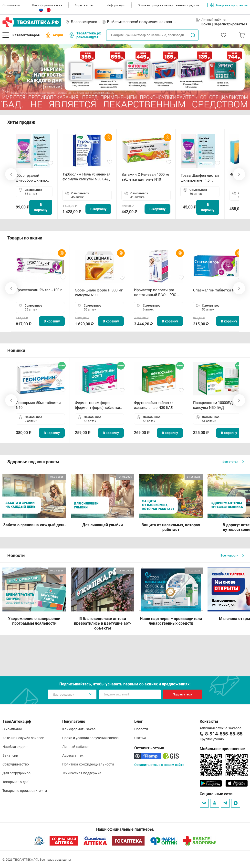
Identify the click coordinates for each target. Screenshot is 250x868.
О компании (11, 5)
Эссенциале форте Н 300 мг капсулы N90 (99, 293)
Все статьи (233, 462)
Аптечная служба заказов (23, 738)
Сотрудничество (16, 764)
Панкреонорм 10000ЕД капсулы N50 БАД (213, 405)
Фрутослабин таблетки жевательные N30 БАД (154, 405)
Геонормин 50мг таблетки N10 (38, 405)
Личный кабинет (76, 747)
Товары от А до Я (16, 782)
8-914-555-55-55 (224, 734)
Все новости (232, 555)
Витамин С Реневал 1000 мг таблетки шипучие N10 (146, 177)
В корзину (41, 207)
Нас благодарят (15, 747)
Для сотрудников (16, 773)
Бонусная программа (227, 5)
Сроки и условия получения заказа (90, 738)
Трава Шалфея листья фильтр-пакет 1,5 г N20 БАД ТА (200, 178)
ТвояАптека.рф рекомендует (85, 35)
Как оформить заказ (47, 5)
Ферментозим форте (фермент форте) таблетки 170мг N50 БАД (98, 405)
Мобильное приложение (222, 749)
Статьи (140, 738)
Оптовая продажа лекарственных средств (168, 5)
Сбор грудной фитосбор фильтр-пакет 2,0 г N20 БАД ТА (33, 178)
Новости (141, 729)
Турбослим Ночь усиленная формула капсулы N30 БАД (86, 177)
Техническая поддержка (82, 773)
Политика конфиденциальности (88, 764)
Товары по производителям (25, 791)
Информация (116, 5)
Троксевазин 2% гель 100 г (39, 290)
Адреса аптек (84, 5)
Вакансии (10, 755)
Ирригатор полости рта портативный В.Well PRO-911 (156, 293)
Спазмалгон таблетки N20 (216, 290)
